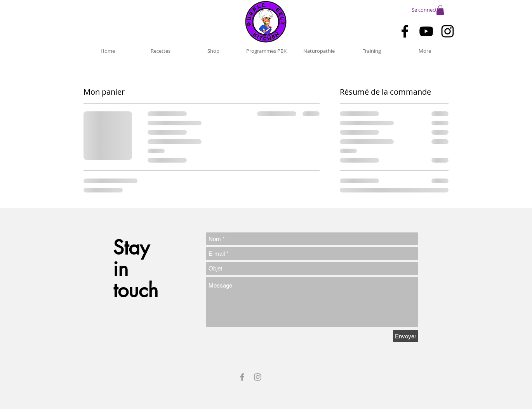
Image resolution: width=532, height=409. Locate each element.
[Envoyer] (406, 336)
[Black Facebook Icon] (405, 31)
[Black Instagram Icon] (448, 31)
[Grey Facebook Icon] (242, 377)
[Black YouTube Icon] (426, 31)
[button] (440, 10)
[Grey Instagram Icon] (258, 377)
